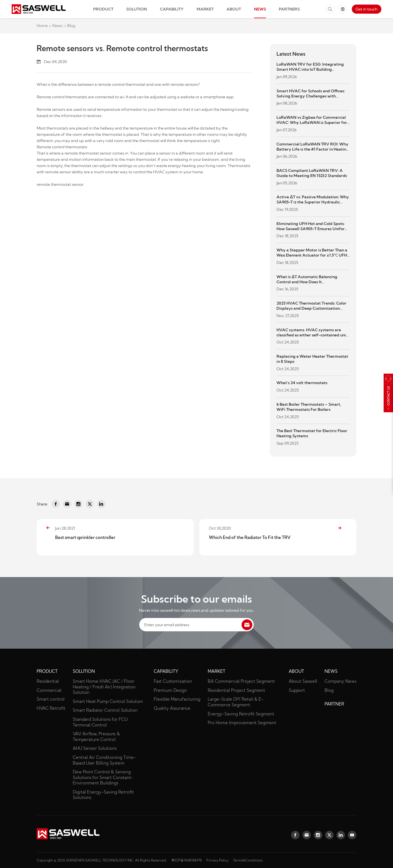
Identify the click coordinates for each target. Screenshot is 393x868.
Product (103, 9)
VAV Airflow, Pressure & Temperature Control (96, 737)
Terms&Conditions (248, 860)
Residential (48, 681)
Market (205, 9)
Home (42, 26)
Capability (172, 9)
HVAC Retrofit (51, 708)
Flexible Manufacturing (177, 699)
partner (334, 704)
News (260, 9)
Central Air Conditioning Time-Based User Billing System (104, 760)
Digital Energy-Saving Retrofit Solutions (103, 795)
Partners (289, 9)
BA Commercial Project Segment (241, 681)
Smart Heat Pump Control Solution (108, 701)
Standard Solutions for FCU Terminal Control (100, 722)
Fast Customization (173, 681)
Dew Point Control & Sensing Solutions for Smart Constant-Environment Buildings (103, 777)
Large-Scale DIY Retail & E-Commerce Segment (236, 702)
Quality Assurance (172, 708)
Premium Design (170, 690)
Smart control (51, 699)
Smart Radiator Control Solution (105, 710)
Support (297, 690)
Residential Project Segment (236, 690)
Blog (71, 26)
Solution (137, 9)
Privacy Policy (217, 860)
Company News (340, 681)
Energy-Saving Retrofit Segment (241, 714)
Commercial (49, 690)
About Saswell (303, 681)
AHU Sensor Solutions (95, 748)
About (234, 9)
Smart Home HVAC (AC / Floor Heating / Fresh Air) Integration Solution (104, 687)
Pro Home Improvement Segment (242, 723)
